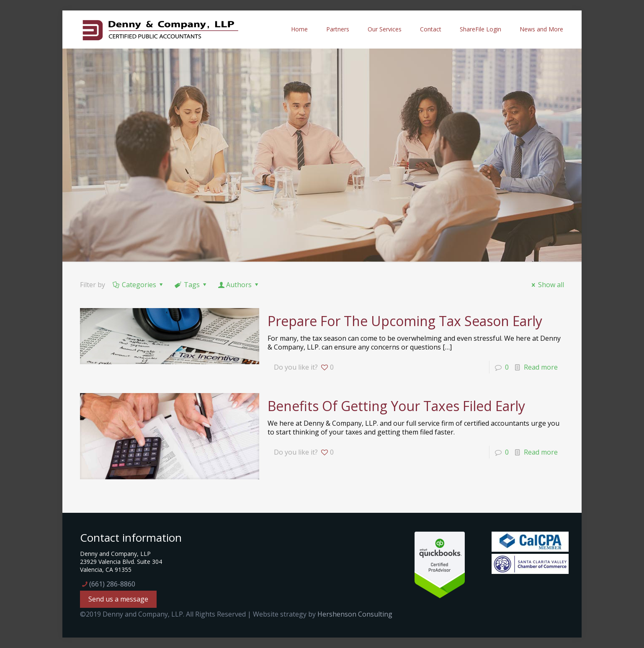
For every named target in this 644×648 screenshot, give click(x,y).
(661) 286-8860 (112, 584)
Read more (541, 367)
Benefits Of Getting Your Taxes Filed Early (396, 406)
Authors (239, 285)
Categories (139, 285)
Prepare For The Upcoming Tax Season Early (405, 321)
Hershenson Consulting (355, 614)
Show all (546, 285)
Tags (191, 285)
